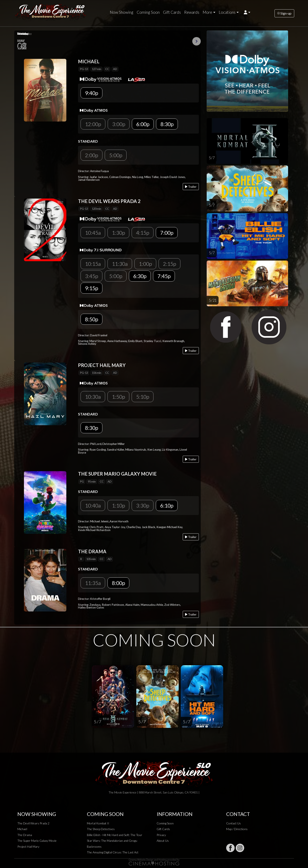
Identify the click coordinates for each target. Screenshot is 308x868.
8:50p (91, 319)
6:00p (143, 124)
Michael (22, 829)
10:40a (93, 505)
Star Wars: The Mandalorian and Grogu (112, 841)
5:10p (143, 397)
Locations (227, 12)
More (207, 12)
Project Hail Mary (28, 847)
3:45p (91, 276)
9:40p (91, 93)
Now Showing (122, 12)
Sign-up (284, 13)
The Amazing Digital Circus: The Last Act (113, 852)
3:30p (143, 505)
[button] (247, 12)
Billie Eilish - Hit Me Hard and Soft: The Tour (115, 835)
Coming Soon (148, 12)
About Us (163, 841)
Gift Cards (172, 12)
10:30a (93, 397)
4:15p (143, 233)
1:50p (118, 397)
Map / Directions (237, 829)
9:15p (91, 288)
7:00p (167, 233)
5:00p (116, 155)
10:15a (93, 264)
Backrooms (94, 847)
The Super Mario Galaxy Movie (37, 841)
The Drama (25, 835)
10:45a (93, 233)
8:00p (118, 583)
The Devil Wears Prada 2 (33, 823)
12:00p (93, 124)
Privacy (161, 835)
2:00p (91, 155)
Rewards (192, 12)
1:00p (145, 264)
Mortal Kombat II (98, 823)
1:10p (118, 505)
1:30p (118, 233)
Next (197, 41)
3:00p (119, 124)
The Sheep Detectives (101, 829)
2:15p (169, 264)
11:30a (120, 264)
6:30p (140, 276)
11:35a (93, 583)
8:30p (167, 124)
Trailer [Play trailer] (191, 187)
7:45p (164, 276)
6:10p (167, 505)
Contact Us (233, 823)
